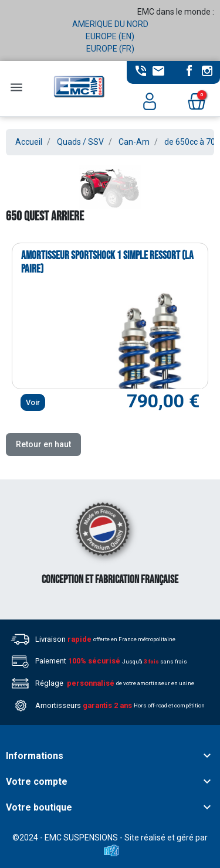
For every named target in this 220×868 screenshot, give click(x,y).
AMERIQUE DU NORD (110, 24)
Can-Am (134, 142)
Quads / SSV (80, 142)
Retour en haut (43, 444)
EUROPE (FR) (110, 49)
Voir (33, 402)
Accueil (29, 142)
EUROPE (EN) (110, 36)
